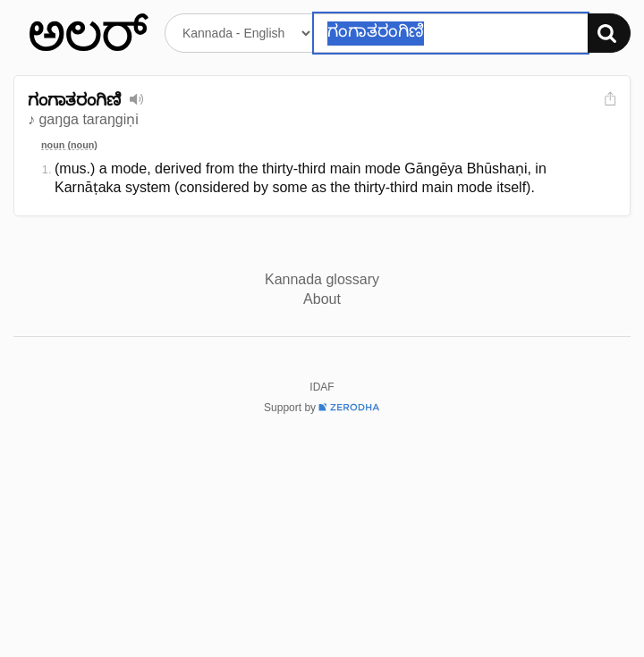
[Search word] (451, 33)
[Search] (609, 33)
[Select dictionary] (239, 33)
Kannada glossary (322, 279)
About (322, 299)
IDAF (322, 387)
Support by (322, 408)
